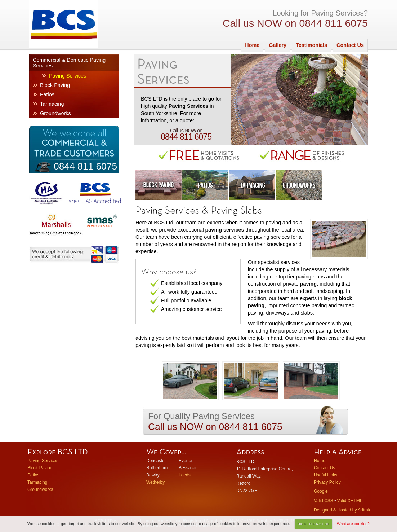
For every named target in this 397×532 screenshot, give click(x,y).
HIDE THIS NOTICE (314, 524)
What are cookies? (353, 524)
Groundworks (55, 113)
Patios (47, 94)
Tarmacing (52, 104)
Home (252, 45)
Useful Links (325, 475)
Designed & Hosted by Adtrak (342, 510)
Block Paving (55, 85)
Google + (323, 491)
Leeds (185, 475)
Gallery (278, 45)
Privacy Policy (327, 482)
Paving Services (68, 76)
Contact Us (350, 45)
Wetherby (155, 482)
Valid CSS (324, 501)
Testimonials (311, 45)
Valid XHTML (350, 501)
